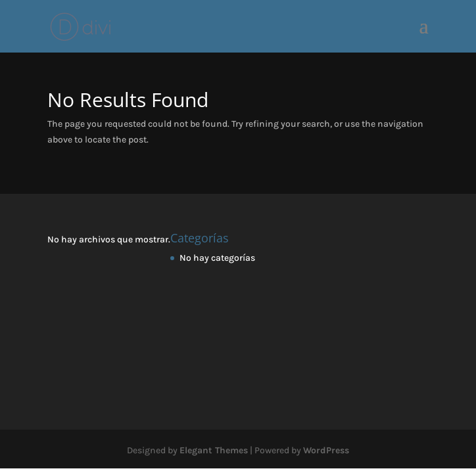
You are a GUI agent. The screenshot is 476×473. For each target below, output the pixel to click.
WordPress (326, 450)
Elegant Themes (214, 450)
